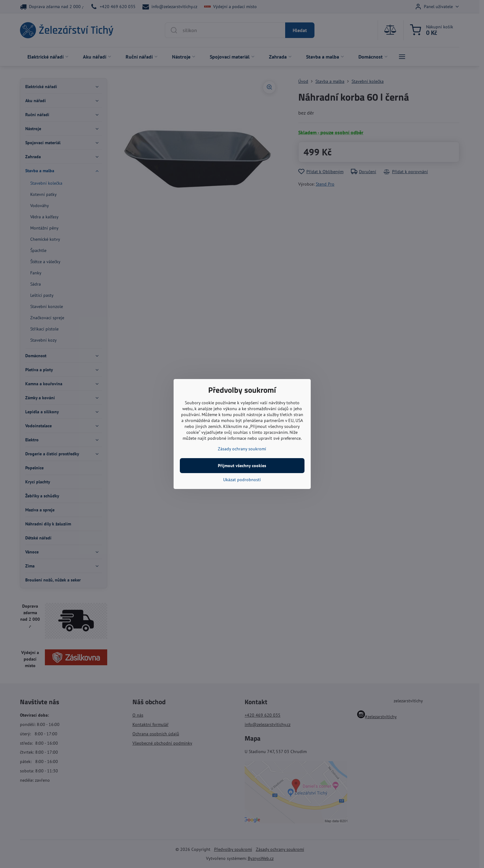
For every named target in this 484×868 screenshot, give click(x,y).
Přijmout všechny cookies (242, 466)
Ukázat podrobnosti (242, 480)
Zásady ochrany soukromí (242, 449)
